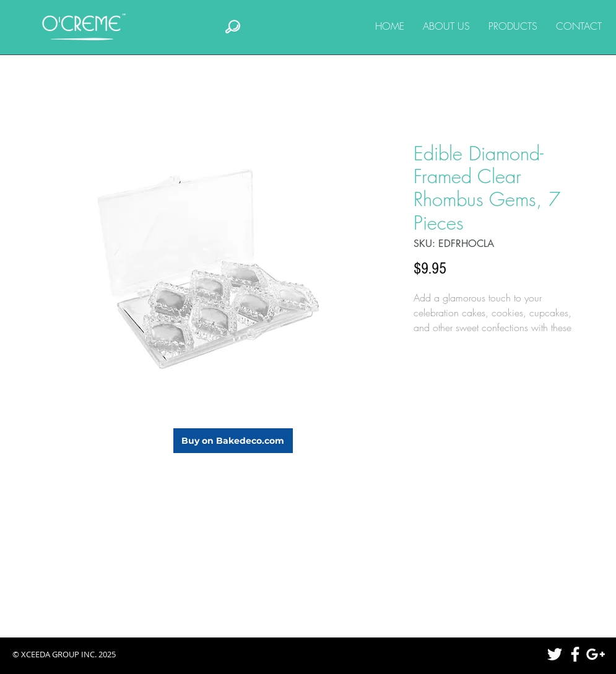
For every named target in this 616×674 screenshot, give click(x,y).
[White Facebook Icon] (575, 654)
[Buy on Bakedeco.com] (233, 441)
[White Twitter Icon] (555, 654)
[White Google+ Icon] (596, 654)
